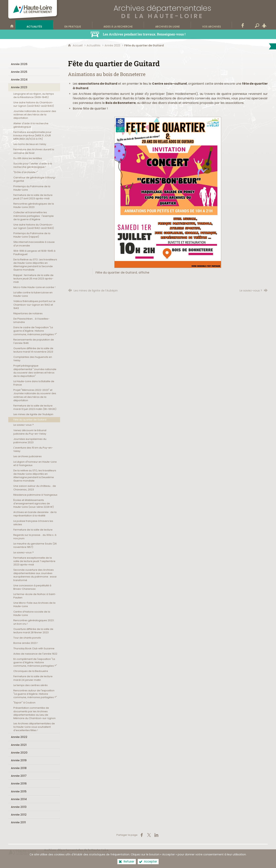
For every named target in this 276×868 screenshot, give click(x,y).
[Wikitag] (250, 25)
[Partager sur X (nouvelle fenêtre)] (149, 835)
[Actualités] (34, 25)
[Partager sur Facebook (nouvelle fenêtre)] (142, 835)
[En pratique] (73, 25)
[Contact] (235, 25)
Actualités (94, 45)
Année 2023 (112, 45)
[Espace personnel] (264, 25)
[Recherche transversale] (257, 25)
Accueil (78, 45)
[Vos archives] (211, 25)
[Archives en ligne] (167, 25)
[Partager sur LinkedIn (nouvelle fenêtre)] (156, 835)
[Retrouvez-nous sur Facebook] (243, 25)
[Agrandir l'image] (168, 192)
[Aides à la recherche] (118, 25)
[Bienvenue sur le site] (12, 25)
